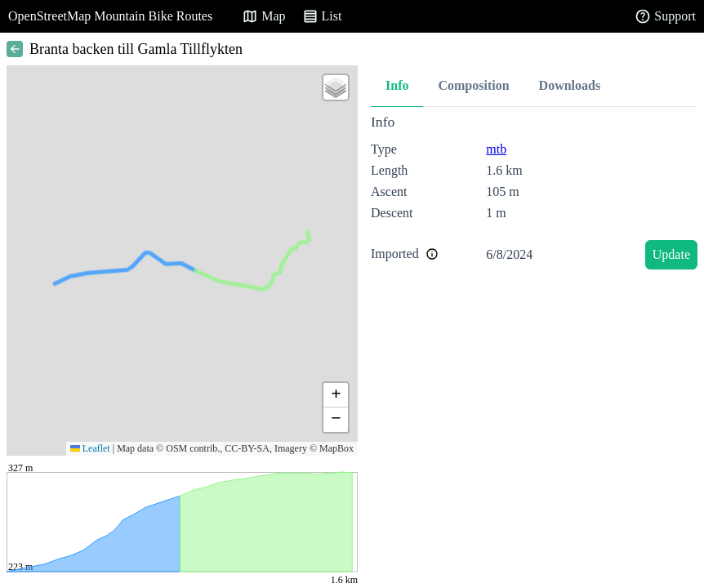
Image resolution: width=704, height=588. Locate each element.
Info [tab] (397, 85)
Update (671, 254)
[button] (336, 87)
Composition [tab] (473, 85)
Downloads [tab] (570, 85)
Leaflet (90, 448)
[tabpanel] (534, 195)
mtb (496, 149)
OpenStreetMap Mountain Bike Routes (110, 16)
